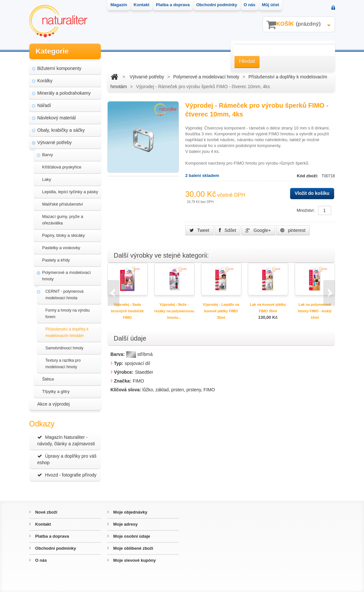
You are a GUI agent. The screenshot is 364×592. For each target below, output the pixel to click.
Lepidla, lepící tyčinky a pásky (70, 192)
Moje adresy (125, 524)
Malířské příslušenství (63, 204)
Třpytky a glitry (56, 391)
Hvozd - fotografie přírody (67, 475)
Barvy (48, 155)
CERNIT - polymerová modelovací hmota (65, 295)
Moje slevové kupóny (134, 560)
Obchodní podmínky (55, 548)
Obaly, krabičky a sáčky (61, 130)
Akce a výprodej (54, 404)
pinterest (293, 230)
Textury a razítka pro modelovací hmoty (63, 364)
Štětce (48, 379)
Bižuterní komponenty (59, 68)
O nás (41, 560)
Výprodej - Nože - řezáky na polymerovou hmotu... (174, 311)
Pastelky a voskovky (61, 248)
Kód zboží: (308, 176)
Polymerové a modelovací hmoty (67, 276)
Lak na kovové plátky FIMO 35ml (268, 308)
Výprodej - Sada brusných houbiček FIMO (127, 311)
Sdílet (228, 230)
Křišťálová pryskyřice (62, 167)
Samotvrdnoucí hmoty (65, 348)
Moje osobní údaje (131, 536)
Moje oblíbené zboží (133, 548)
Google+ (258, 230)
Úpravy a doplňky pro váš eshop (67, 459)
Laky (47, 179)
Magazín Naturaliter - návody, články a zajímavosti (66, 440)
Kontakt (43, 524)
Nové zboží (46, 512)
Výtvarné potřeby (55, 142)
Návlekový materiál (57, 118)
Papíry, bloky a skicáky (64, 235)
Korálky (45, 81)
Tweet (200, 230)
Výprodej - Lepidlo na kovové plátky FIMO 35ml (221, 311)
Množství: (306, 210)
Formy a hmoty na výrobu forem (68, 314)
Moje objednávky (130, 512)
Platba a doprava (52, 536)
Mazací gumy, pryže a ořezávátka (63, 220)
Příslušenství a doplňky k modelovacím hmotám (67, 332)
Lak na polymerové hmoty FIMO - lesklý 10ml (315, 311)
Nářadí (44, 105)
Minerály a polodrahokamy (64, 93)
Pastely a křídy (56, 260)
